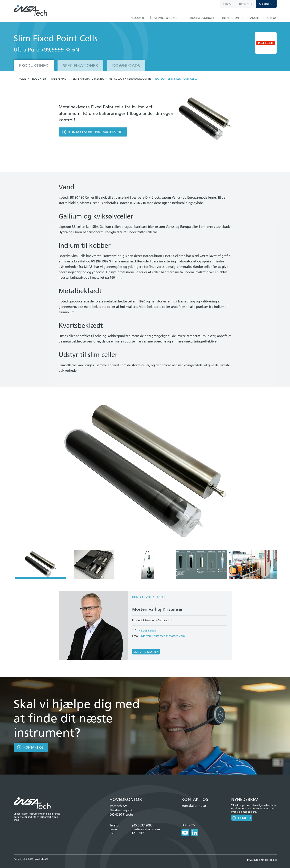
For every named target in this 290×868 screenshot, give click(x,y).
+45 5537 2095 (142, 825)
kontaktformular (194, 806)
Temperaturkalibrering (88, 79)
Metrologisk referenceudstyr (130, 79)
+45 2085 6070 (147, 630)
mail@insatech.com (146, 829)
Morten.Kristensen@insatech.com (163, 636)
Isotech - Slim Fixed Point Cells (176, 79)
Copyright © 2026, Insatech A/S (31, 859)
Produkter (38, 79)
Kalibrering (58, 79)
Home (22, 79)
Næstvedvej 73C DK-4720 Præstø (121, 812)
